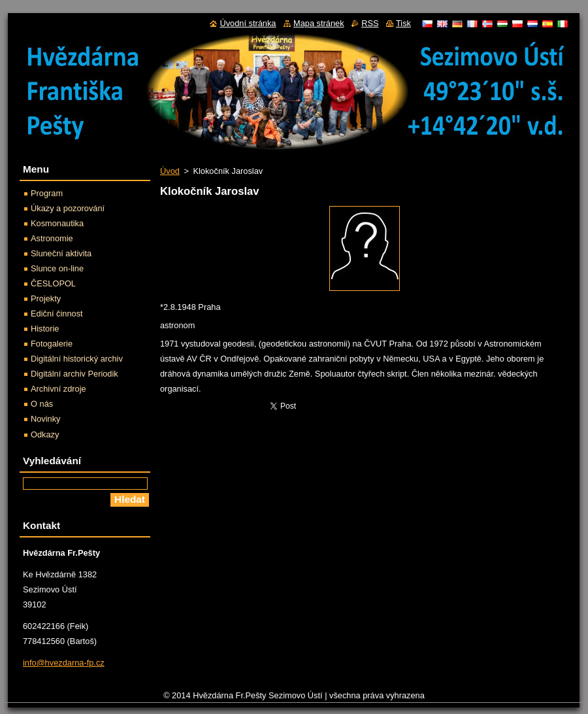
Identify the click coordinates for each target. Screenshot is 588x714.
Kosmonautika (57, 223)
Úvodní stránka (248, 23)
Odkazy (45, 434)
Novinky (46, 419)
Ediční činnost (57, 314)
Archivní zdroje (58, 389)
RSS (370, 23)
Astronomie (52, 238)
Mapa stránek (319, 23)
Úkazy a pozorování (68, 208)
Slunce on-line (57, 268)
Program (47, 193)
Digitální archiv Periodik (74, 374)
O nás (42, 404)
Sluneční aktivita (61, 253)
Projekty (46, 298)
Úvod (170, 171)
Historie (45, 329)
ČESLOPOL (53, 283)
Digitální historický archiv (77, 359)
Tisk (403, 23)
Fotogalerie (52, 344)
